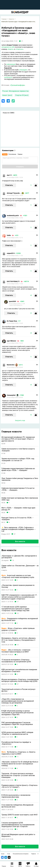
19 (13, 560)
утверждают (23, 70)
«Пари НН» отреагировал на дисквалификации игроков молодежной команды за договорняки (18, 701)
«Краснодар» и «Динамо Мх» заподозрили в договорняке (19, 557)
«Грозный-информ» (18, 85)
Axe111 (9, 175)
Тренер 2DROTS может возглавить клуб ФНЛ (19, 815)
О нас (9, 854)
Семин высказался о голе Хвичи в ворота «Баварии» (18, 450)
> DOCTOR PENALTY (16, 305)
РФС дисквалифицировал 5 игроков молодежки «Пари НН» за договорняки (17, 723)
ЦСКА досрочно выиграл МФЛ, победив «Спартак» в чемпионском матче (17, 733)
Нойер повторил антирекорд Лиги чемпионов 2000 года (20, 499)
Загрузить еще (20, 420)
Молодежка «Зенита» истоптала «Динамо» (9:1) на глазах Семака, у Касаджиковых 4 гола (19, 640)
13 (18, 645)
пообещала (8, 77)
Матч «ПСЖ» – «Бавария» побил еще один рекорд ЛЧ (18, 509)
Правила (34, 854)
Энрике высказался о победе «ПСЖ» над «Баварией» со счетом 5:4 (18, 460)
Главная (4, 19)
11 (18, 757)
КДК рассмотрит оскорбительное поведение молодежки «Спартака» (19, 670)
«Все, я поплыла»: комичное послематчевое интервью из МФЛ (16, 651)
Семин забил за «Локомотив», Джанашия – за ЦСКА (20, 567)
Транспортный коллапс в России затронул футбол (18, 690)
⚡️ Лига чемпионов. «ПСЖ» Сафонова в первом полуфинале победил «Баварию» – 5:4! (19, 529)
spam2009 (12, 301)
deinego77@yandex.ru (14, 193)
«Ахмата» (11, 49)
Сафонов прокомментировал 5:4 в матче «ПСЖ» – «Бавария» (18, 489)
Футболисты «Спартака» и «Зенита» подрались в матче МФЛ (19, 753)
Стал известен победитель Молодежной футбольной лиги (17, 806)
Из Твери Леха (12, 321)
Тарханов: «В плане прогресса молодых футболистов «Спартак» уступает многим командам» (18, 775)
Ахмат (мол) (7, 95)
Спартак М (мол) (22, 95)
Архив (3, 854)
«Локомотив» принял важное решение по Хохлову (18, 586)
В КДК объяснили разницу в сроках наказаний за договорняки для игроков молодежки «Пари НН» (17, 713)
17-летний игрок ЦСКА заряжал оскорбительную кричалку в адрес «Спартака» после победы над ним (15, 609)
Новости (11, 19)
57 (15, 534)
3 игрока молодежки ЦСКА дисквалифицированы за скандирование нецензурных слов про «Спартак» (18, 825)
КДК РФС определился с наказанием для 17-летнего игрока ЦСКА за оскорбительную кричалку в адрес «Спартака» (19, 597)
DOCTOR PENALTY (13, 281)
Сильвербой (11, 395)
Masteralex (11, 365)
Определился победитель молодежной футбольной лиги (20, 619)
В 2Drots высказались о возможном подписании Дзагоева (16, 796)
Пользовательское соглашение (21, 854)
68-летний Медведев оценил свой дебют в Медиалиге (18, 835)
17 (18, 602)
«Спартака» (19, 49)
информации (11, 64)
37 (18, 684)
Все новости (20, 541)
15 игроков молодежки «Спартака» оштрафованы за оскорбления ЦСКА (16, 661)
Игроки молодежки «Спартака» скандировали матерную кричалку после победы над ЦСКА (20, 680)
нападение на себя (8, 47)
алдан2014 (11, 253)
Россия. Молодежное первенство (16, 91)
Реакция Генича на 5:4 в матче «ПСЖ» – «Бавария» (18, 519)
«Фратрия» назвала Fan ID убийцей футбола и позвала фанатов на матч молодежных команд (20, 764)
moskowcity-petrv (13, 216)
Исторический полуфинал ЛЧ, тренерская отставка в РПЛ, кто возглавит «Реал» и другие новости (18, 439)
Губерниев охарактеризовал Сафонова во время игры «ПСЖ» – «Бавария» (18, 469)
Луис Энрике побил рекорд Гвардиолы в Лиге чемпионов (20, 479)
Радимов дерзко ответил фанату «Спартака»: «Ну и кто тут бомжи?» (20, 786)
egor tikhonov (11, 341)
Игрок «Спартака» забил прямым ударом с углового (18, 629)
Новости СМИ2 (9, 113)
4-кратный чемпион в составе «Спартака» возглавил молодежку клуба (18, 576)
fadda (9, 235)
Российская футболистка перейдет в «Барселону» (16, 743)
